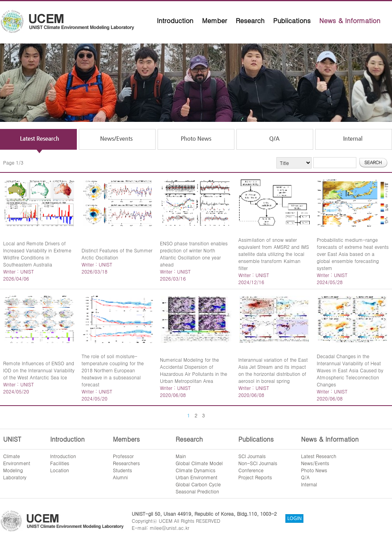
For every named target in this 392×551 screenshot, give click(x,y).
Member (214, 20)
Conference (251, 470)
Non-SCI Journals (258, 463)
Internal (309, 484)
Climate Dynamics (196, 470)
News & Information (350, 20)
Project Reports (255, 477)
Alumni (120, 477)
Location (60, 470)
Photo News (314, 470)
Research (250, 20)
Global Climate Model (199, 463)
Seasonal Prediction (197, 491)
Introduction (175, 20)
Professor (123, 456)
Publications (292, 20)
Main (181, 456)
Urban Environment (197, 477)
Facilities (60, 463)
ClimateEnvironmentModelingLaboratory (17, 467)
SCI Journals (252, 456)
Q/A (305, 477)
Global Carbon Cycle (198, 484)
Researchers (126, 463)
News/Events (315, 463)
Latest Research (319, 456)
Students (122, 470)
